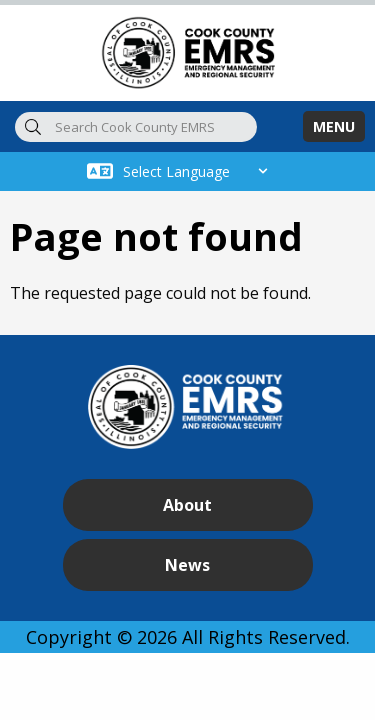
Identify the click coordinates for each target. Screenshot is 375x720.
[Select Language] (200, 171)
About (187, 505)
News (187, 565)
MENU (334, 126)
